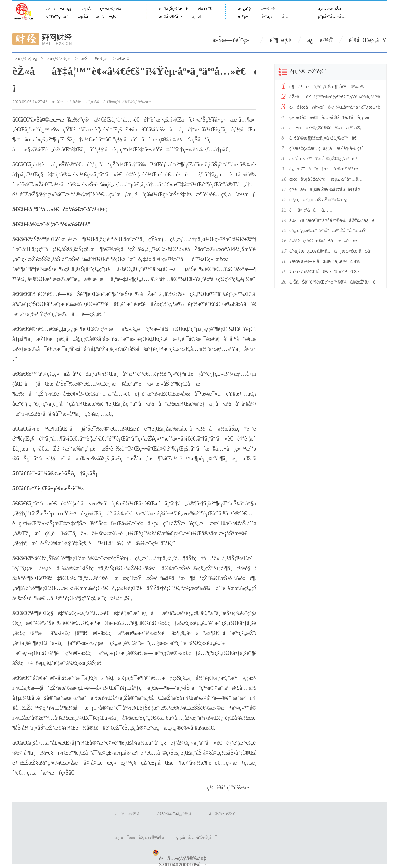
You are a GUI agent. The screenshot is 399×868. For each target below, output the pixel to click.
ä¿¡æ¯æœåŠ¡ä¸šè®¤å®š (140, 837)
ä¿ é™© (320, 40)
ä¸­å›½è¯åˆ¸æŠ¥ (84, 102)
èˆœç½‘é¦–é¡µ (27, 58)
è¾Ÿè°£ (205, 9)
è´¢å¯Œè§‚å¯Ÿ (368, 40)
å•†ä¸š (267, 16)
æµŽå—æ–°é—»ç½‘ (98, 16)
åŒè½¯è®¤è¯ (225, 814)
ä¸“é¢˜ (198, 16)
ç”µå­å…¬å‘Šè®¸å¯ (197, 837)
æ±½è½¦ (268, 9)
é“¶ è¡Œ (281, 40)
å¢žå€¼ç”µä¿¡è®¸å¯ (177, 814)
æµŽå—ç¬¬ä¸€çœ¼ (102, 9)
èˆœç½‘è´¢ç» (60, 58)
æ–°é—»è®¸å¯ (130, 814)
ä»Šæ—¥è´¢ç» (233, 40)
